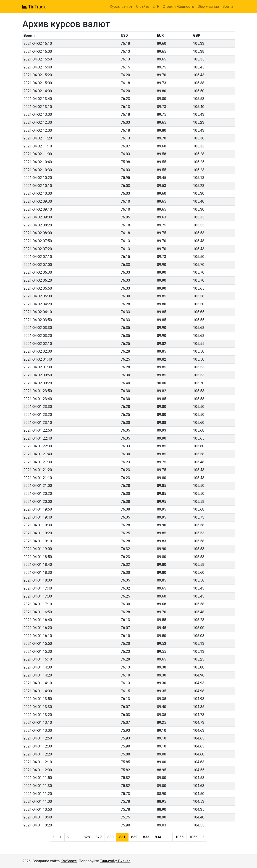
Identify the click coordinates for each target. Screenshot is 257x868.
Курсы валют (121, 7)
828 (87, 837)
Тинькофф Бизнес (115, 861)
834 (158, 837)
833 (146, 837)
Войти (228, 7)
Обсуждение (208, 7)
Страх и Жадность (178, 7)
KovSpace (69, 861)
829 (99, 837)
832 (134, 837)
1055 (179, 837)
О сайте (143, 7)
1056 (193, 837)
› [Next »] (204, 837)
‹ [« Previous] (53, 837)
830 (111, 837)
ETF (156, 7)
